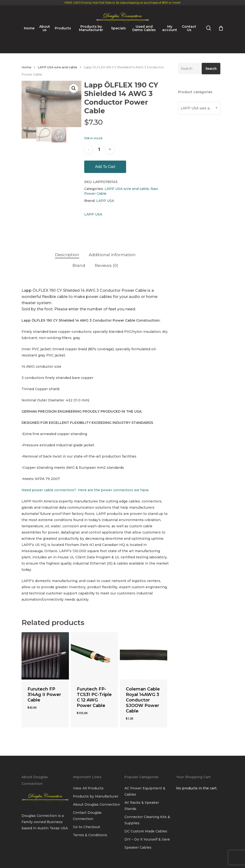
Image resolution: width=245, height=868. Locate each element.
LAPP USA (105, 201)
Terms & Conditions (90, 835)
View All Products (88, 788)
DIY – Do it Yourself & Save (147, 839)
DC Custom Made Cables (146, 831)
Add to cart (105, 167)
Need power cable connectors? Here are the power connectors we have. (85, 490)
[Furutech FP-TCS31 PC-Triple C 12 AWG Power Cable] (95, 656)
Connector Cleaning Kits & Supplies (147, 820)
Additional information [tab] (112, 255)
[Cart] (221, 51)
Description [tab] (67, 255)
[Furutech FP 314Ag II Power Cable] (45, 656)
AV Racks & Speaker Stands (142, 806)
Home (26, 67)
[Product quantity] (99, 149)
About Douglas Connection (96, 804)
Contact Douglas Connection (87, 816)
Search (211, 69)
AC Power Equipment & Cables (145, 791)
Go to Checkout (86, 827)
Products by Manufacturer (96, 796)
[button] (74, 88)
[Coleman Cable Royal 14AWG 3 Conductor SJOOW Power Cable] (144, 656)
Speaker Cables (138, 847)
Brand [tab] (79, 265)
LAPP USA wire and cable (57, 67)
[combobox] (199, 108)
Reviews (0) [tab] (106, 265)
